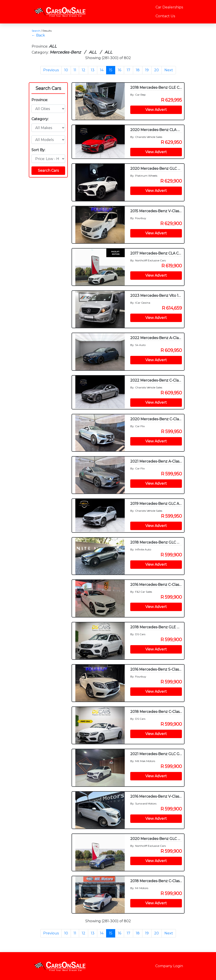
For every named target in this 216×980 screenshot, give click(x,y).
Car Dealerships (169, 7)
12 (84, 70)
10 (66, 70)
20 (157, 70)
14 (102, 70)
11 (75, 70)
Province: (40, 100)
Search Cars (48, 88)
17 (128, 70)
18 (138, 70)
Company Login (169, 966)
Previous (51, 70)
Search (36, 31)
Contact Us (165, 16)
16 (120, 70)
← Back (38, 35)
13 (93, 70)
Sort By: (38, 150)
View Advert (156, 110)
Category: (40, 119)
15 (111, 70)
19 (147, 70)
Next (169, 70)
